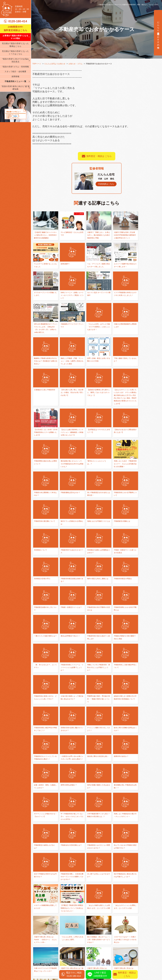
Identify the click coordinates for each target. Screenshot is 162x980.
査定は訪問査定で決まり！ (121, 559)
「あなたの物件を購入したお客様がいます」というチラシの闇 (44, 806)
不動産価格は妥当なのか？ (121, 441)
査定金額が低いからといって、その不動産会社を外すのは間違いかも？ (147, 410)
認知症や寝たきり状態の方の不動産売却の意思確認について (121, 622)
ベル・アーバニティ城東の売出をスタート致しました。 (70, 269)
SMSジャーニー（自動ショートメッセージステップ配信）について (147, 269)
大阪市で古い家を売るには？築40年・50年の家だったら (96, 837)
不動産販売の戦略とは (145, 473)
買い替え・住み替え (92, 943)
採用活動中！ (39, 267)
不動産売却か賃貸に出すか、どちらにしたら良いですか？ (44, 622)
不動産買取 (128, 943)
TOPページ (37, 64)
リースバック (129, 959)
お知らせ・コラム (76, 64)
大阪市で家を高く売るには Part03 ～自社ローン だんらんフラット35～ (96, 806)
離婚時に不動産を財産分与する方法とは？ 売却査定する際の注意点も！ (70, 335)
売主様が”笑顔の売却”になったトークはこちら (15, 53)
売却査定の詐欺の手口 (145, 501)
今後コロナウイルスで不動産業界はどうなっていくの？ (70, 837)
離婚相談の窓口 (90, 939)
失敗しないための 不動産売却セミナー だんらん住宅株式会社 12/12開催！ (70, 444)
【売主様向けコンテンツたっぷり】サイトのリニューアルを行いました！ (147, 869)
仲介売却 (127, 939)
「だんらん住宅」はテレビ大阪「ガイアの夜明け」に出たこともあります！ (147, 301)
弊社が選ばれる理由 (42, 939)
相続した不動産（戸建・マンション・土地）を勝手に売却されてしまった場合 (96, 335)
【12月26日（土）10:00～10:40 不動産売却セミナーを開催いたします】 (147, 367)
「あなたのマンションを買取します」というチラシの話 (70, 806)
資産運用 (127, 955)
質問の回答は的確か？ (120, 682)
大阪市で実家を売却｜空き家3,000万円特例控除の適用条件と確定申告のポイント (122, 235)
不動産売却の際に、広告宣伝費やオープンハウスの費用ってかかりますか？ (44, 774)
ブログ (36, 963)
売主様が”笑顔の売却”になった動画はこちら (15, 45)
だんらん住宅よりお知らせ (55, 64)
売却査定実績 (152, 955)
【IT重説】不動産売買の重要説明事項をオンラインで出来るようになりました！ (147, 774)
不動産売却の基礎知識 (93, 947)
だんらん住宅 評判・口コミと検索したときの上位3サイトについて (122, 869)
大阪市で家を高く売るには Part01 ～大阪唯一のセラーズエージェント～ (147, 837)
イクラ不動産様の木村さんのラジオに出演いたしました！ (70, 301)
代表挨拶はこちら (106, 184)
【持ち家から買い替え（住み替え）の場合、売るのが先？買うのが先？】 (70, 367)
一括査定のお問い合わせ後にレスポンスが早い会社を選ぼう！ (147, 653)
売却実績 (150, 951)
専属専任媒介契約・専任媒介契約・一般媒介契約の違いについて (96, 622)
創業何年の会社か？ (68, 682)
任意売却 (127, 947)
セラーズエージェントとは (96, 866)
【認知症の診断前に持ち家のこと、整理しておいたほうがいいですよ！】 (96, 367)
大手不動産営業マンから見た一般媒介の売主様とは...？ (121, 714)
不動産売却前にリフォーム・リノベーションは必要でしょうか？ (96, 590)
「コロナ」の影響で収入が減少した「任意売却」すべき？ (70, 869)
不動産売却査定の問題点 (95, 530)
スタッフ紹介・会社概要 (15, 71)
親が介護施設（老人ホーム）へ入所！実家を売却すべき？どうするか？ (147, 806)
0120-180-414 (18, 21)
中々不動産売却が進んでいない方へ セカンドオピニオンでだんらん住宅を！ (96, 714)
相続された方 (129, 951)
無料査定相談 (146, 903)
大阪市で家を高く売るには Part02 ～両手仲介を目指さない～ (121, 837)
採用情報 (16, 76)
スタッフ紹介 (39, 959)
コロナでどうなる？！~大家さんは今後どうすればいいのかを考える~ (45, 837)
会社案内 (37, 951)
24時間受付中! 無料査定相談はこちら (16, 29)
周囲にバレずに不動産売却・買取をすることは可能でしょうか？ (121, 590)
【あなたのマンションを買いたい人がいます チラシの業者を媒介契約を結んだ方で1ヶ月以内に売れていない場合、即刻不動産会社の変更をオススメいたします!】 (122, 372)
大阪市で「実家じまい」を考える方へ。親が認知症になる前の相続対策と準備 (96, 235)
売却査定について (41, 501)
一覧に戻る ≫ (97, 886)
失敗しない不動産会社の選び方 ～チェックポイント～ (147, 714)
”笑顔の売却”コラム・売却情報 (15, 67)
